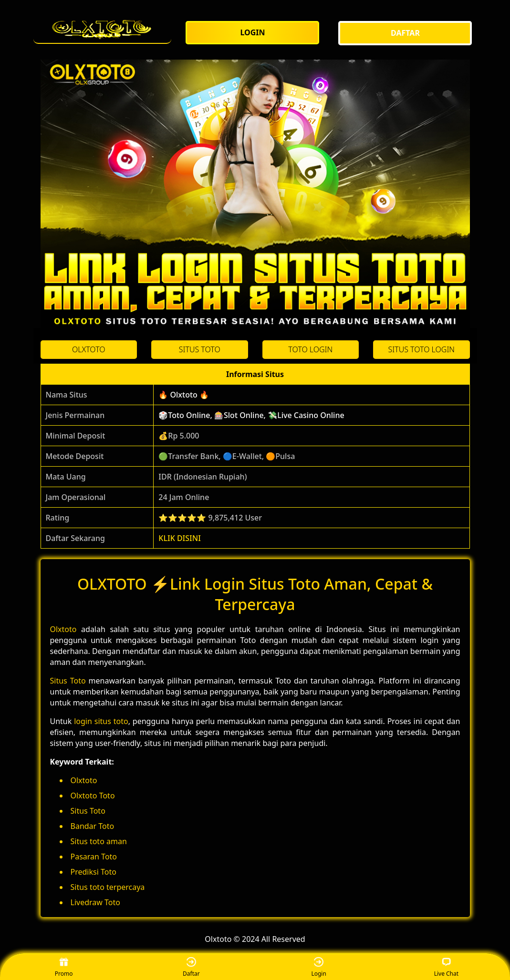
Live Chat (446, 967)
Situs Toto (68, 681)
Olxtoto (63, 629)
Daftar (191, 967)
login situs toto (101, 721)
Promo (64, 967)
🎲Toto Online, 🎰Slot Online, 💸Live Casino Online (251, 415)
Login (318, 967)
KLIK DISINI (180, 538)
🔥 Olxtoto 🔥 (184, 395)
